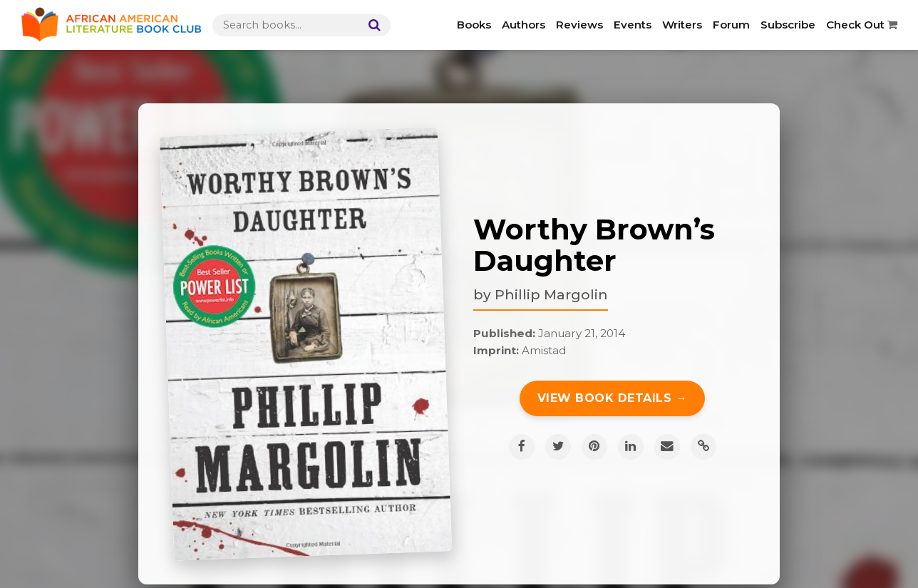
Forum (731, 25)
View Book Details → (613, 398)
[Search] (371, 25)
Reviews (579, 25)
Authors (524, 25)
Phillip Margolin (551, 294)
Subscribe (788, 25)
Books (474, 25)
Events (633, 25)
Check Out (862, 25)
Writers (682, 25)
